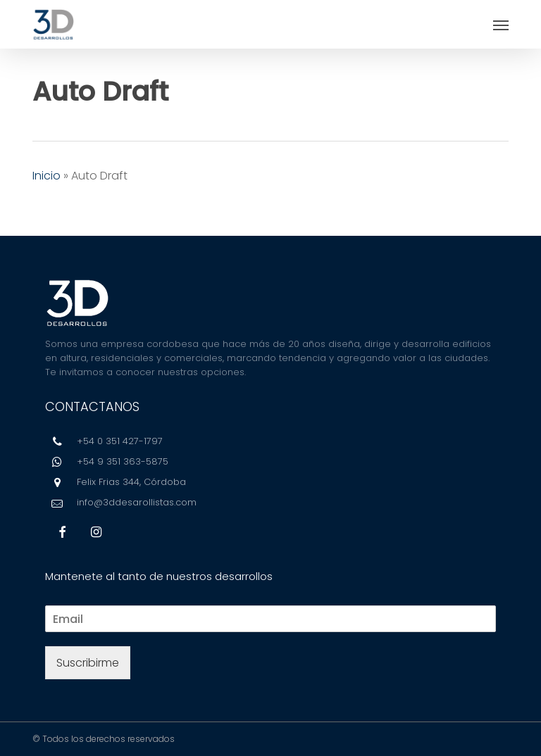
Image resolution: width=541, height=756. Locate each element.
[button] (501, 25)
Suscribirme (88, 663)
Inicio (46, 176)
